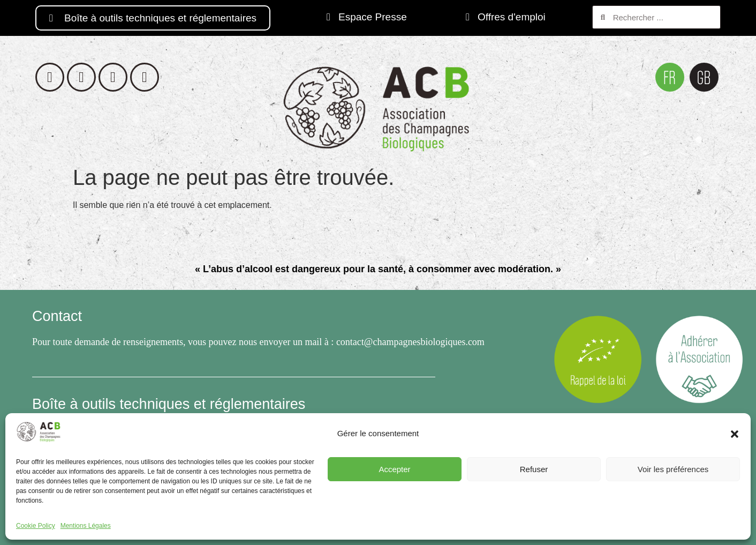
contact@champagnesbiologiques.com (410, 342)
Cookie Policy (36, 526)
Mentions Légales (86, 526)
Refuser (534, 469)
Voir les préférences (673, 469)
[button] (735, 434)
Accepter (394, 469)
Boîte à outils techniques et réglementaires (169, 404)
